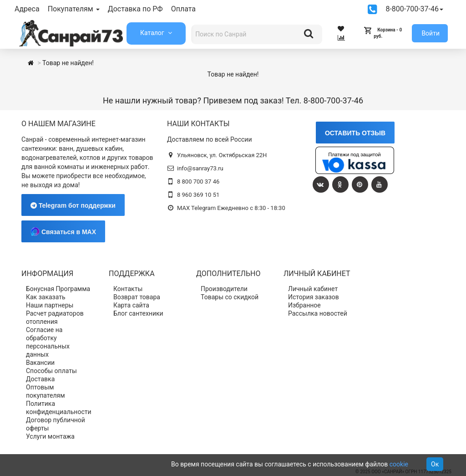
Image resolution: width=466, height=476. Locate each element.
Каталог (153, 33)
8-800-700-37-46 (414, 9)
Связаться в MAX (63, 231)
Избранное (304, 305)
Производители (224, 289)
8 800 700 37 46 (198, 182)
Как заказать (46, 297)
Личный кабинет (313, 289)
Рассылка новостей (318, 313)
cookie (399, 464)
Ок (435, 464)
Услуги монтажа (50, 436)
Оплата (183, 9)
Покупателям (74, 9)
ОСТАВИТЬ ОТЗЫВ (355, 133)
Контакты (128, 289)
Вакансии (40, 363)
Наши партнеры (50, 305)
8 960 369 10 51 (198, 195)
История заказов (314, 297)
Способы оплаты (51, 371)
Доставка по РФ (135, 9)
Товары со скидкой (230, 297)
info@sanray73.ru (200, 168)
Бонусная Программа (58, 289)
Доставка (40, 379)
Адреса (27, 9)
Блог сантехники (138, 313)
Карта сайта (131, 305)
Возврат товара (137, 297)
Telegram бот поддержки (73, 205)
